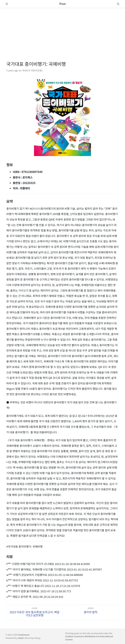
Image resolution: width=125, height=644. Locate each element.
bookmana (24, 635)
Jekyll (20, 638)
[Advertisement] (62, 31)
